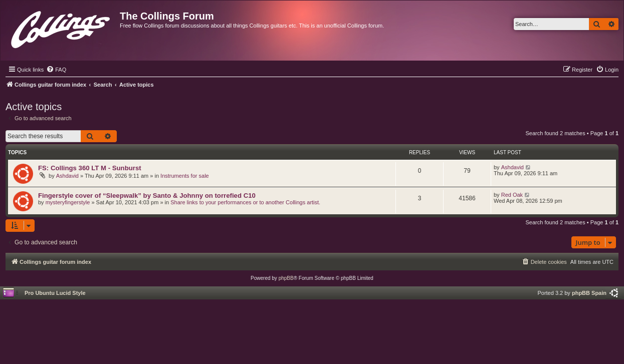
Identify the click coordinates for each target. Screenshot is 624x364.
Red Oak (512, 195)
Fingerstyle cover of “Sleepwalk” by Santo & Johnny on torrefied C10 (147, 196)
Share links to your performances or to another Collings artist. (245, 202)
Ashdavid (67, 176)
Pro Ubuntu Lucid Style (55, 293)
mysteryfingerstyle (68, 202)
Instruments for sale (185, 176)
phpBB (286, 278)
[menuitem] (56, 70)
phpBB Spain (589, 293)
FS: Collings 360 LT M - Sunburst (90, 168)
